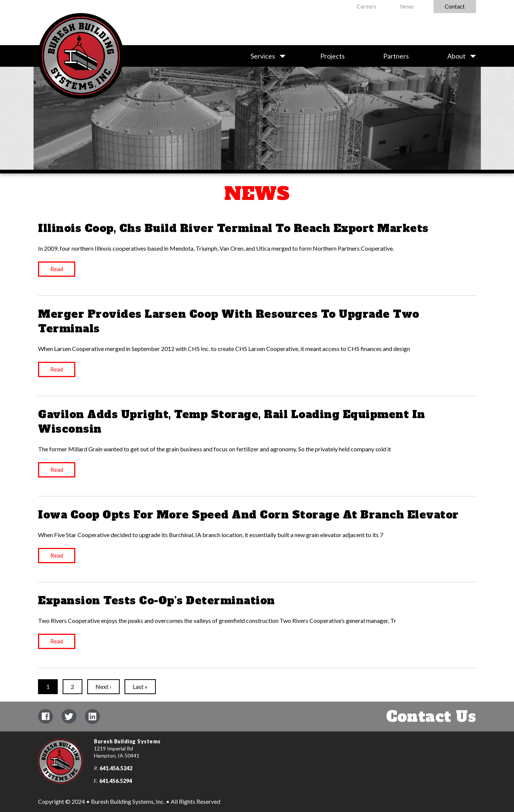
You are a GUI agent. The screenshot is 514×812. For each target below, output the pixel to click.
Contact (455, 6)
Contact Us (431, 717)
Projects (332, 56)
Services (263, 56)
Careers (367, 6)
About (456, 56)
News (407, 6)
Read (57, 269)
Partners (396, 56)
